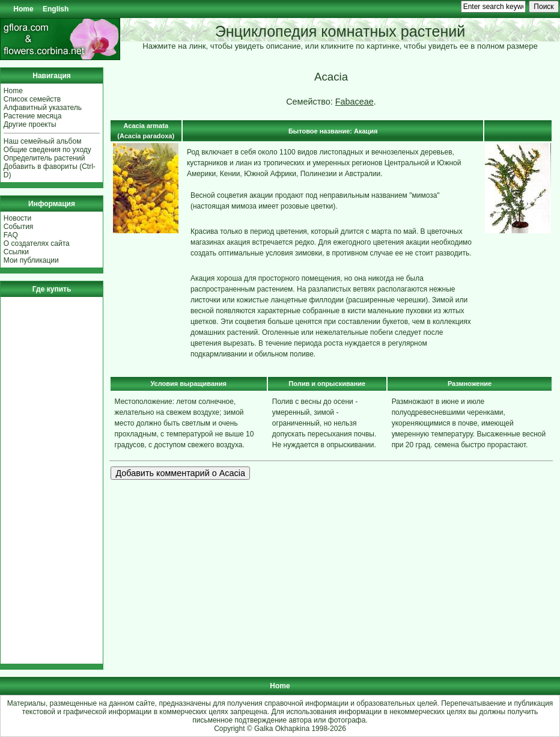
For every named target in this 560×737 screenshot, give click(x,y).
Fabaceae (355, 102)
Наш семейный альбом (43, 141)
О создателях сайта (37, 243)
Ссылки (16, 252)
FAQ (11, 235)
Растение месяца (33, 116)
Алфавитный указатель (43, 108)
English (56, 9)
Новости (17, 218)
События (19, 227)
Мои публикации (31, 260)
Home (23, 9)
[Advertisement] (40, 480)
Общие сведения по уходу (47, 150)
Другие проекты (30, 124)
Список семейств (32, 99)
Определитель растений (44, 158)
